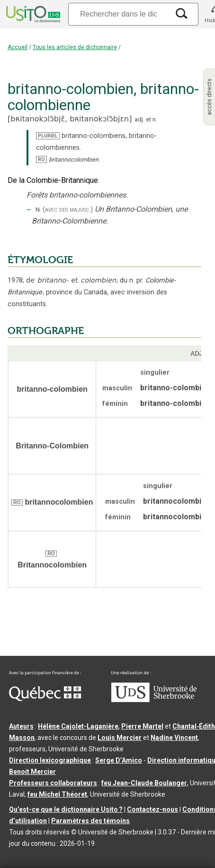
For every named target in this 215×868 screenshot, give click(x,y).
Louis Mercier (120, 738)
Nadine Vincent (174, 738)
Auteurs (21, 726)
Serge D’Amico (119, 760)
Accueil (18, 47)
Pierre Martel (142, 726)
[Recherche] (118, 14)
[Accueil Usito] (32, 14)
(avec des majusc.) (68, 210)
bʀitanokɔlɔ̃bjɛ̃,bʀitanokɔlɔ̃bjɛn (70, 119)
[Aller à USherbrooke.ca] (154, 700)
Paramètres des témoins (90, 821)
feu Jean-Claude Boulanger (144, 783)
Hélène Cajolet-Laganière (78, 726)
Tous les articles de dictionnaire (75, 47)
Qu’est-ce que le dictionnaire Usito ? (66, 809)
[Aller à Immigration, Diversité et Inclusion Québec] (45, 699)
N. (38, 210)
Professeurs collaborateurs (53, 783)
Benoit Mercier (32, 772)
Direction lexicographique (50, 760)
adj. (139, 119)
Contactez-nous (152, 809)
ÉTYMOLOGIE (40, 260)
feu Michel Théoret (57, 794)
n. (155, 119)
